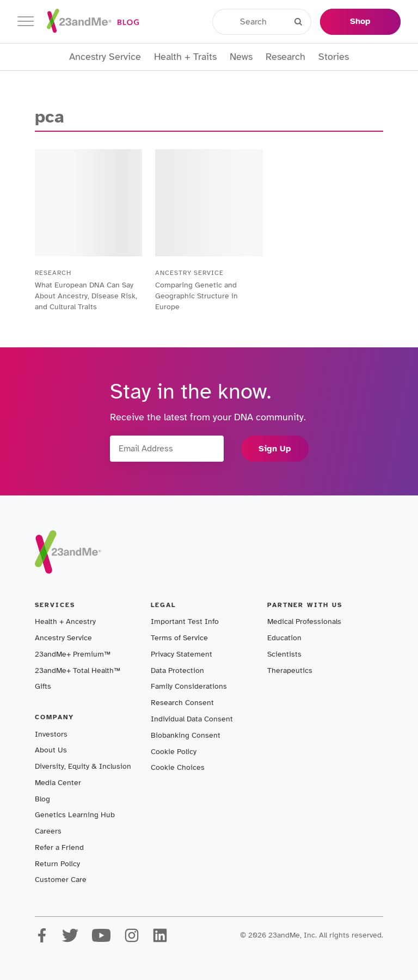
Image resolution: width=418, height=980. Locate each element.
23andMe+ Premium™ (73, 654)
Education (284, 638)
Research (285, 57)
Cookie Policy (174, 752)
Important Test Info (185, 621)
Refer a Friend (59, 847)
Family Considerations (189, 686)
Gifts (43, 686)
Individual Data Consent (192, 719)
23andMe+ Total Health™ (78, 670)
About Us (51, 750)
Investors (51, 734)
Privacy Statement (182, 654)
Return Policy (57, 864)
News (241, 57)
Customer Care (61, 880)
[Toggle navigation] (26, 22)
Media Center (58, 783)
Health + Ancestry (65, 621)
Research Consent (182, 703)
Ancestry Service (105, 57)
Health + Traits (185, 57)
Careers (48, 831)
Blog (42, 799)
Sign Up (275, 449)
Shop (360, 21)
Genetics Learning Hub (75, 815)
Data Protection (177, 670)
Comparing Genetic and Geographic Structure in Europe (196, 296)
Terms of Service (179, 638)
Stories (334, 57)
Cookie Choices (178, 767)
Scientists (284, 654)
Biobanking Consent (186, 735)
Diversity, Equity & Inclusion (83, 766)
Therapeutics (290, 670)
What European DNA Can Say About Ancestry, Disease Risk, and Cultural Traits (86, 296)
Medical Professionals (304, 621)
